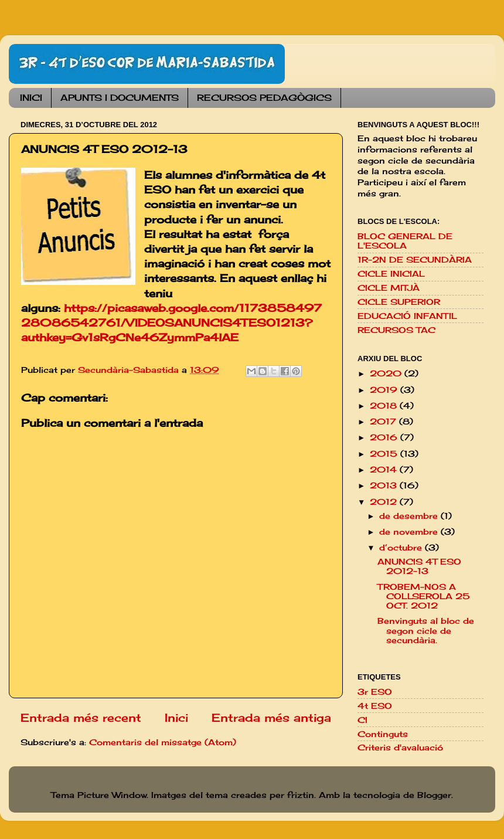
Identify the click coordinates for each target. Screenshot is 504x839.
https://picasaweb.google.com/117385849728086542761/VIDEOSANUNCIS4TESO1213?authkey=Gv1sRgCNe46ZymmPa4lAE (171, 322)
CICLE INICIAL (391, 274)
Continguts (383, 734)
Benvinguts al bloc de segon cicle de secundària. (426, 630)
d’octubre (402, 548)
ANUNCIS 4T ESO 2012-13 (419, 566)
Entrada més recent (81, 718)
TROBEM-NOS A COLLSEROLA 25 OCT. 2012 (424, 596)
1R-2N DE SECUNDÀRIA (415, 260)
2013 (385, 485)
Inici (176, 718)
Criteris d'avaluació (400, 748)
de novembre (410, 532)
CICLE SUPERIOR (399, 302)
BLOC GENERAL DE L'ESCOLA (405, 241)
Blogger (434, 795)
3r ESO (375, 692)
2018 (385, 406)
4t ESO (375, 706)
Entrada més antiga (271, 718)
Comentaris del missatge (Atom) (163, 742)
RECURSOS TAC (396, 330)
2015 (385, 454)
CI (362, 720)
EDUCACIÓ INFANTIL (407, 316)
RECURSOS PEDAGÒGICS (264, 98)
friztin (301, 795)
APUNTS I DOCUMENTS (120, 98)
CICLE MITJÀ (389, 288)
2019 (385, 390)
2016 (385, 437)
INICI (31, 98)
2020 (387, 373)
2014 (385, 470)
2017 (384, 422)
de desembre (410, 516)
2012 (385, 502)
